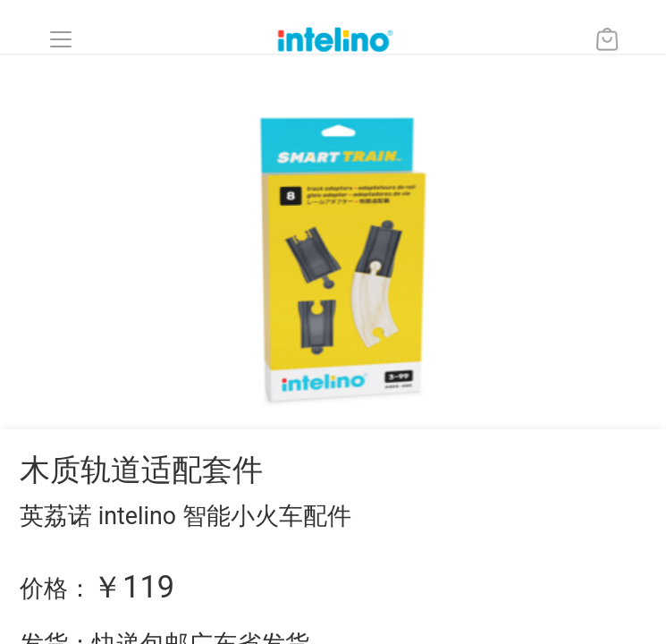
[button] (61, 39)
